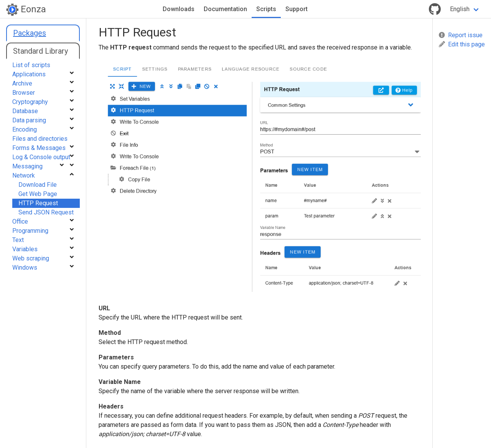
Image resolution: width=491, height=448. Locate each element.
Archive (22, 83)
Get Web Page (38, 194)
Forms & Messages (39, 148)
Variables (25, 249)
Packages (30, 33)
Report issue (461, 35)
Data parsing (29, 120)
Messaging (27, 166)
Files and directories (40, 139)
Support (297, 9)
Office (20, 222)
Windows (25, 268)
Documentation (225, 9)
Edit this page (462, 44)
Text (18, 240)
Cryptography (30, 102)
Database (25, 111)
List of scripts (31, 65)
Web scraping (31, 258)
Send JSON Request (46, 212)
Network (24, 175)
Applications (29, 74)
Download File (38, 185)
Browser (24, 93)
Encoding (25, 129)
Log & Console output (41, 157)
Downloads (179, 9)
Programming (30, 231)
